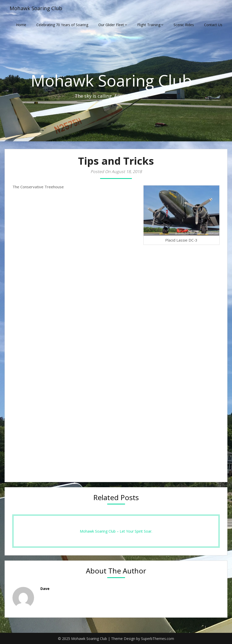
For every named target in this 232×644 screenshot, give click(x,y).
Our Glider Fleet (111, 25)
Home (21, 25)
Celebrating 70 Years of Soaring (62, 25)
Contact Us (213, 25)
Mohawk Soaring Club (36, 8)
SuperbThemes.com (158, 639)
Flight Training (149, 25)
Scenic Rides (184, 25)
